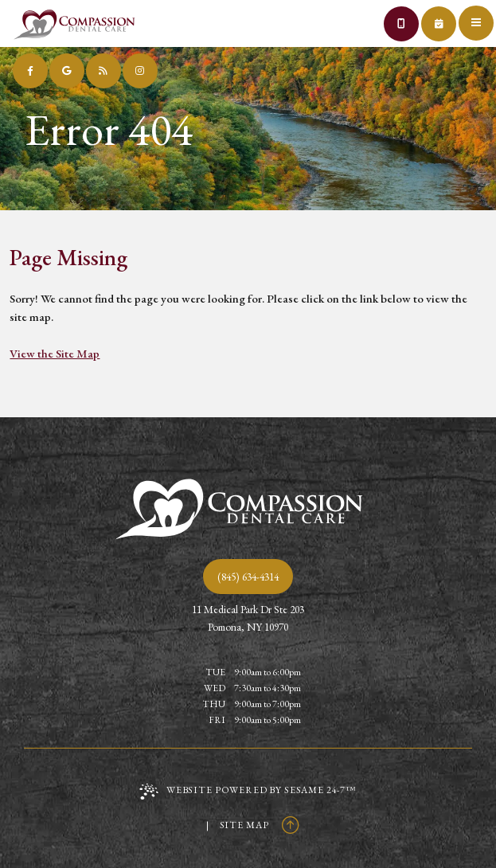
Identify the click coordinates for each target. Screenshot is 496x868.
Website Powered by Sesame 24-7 (248, 792)
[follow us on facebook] (30, 71)
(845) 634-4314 (248, 577)
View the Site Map (55, 353)
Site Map (244, 825)
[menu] (478, 18)
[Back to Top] (291, 825)
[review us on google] (67, 71)
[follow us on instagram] (140, 71)
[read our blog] (103, 71)
